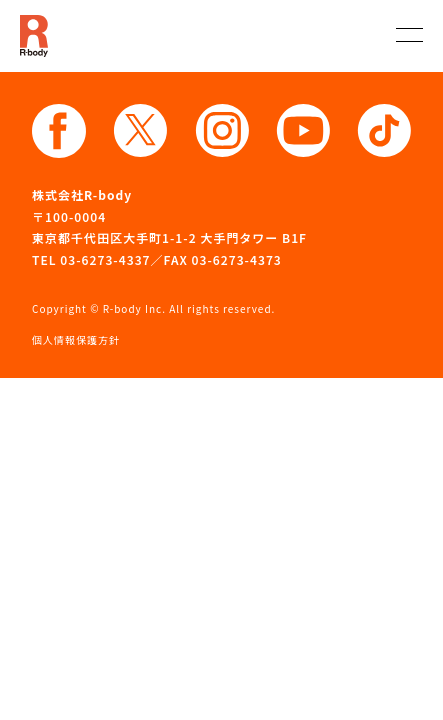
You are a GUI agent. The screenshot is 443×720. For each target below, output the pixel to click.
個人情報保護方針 (76, 339)
